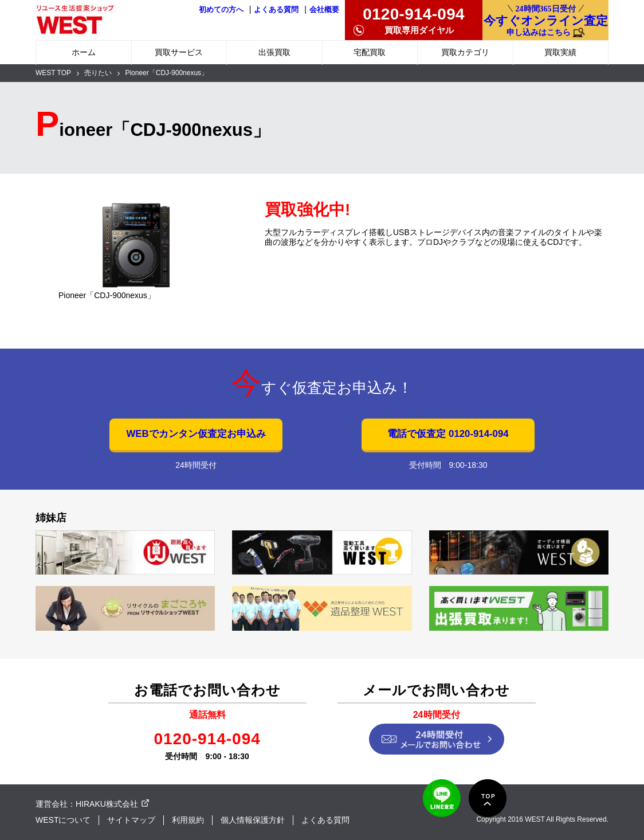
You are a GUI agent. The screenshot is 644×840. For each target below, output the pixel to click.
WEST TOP (53, 73)
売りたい (98, 73)
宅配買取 (370, 52)
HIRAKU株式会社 (107, 804)
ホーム (84, 52)
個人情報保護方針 (253, 820)
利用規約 (188, 820)
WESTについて (63, 820)
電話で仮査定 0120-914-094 (448, 434)
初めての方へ (221, 10)
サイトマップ (131, 820)
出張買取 (274, 52)
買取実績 (560, 52)
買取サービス (179, 52)
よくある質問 (276, 10)
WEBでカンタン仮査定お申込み (196, 434)
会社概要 (324, 10)
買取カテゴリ (465, 52)
